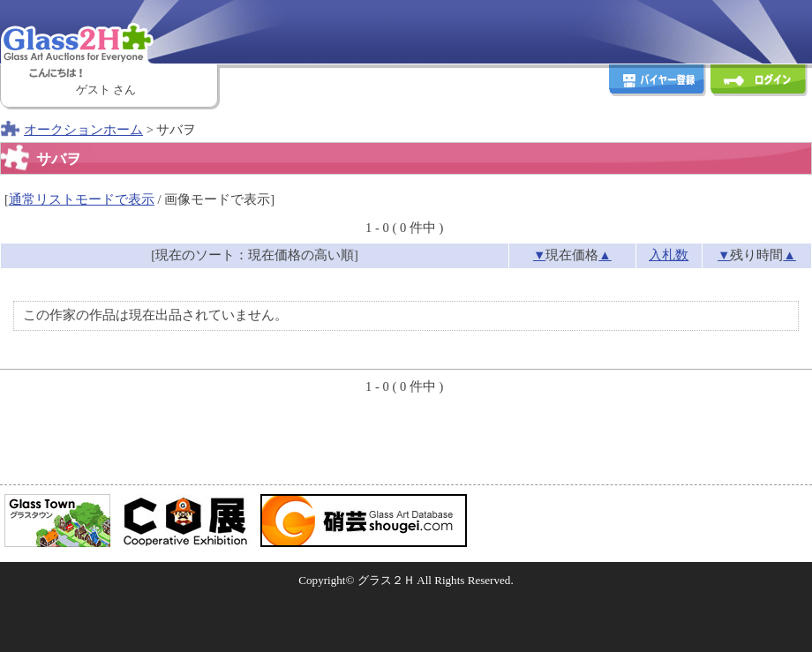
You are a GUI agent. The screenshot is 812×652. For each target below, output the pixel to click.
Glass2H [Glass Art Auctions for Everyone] (110, 31)
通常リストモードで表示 (82, 199)
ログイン (759, 82)
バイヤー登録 (658, 82)
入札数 (669, 255)
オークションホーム (83, 130)
